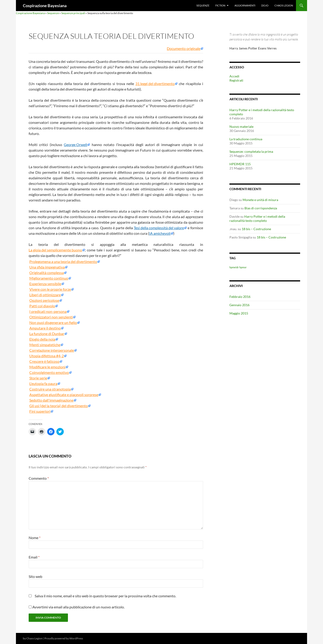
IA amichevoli (160, 233)
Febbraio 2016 (240, 297)
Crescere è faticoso (44, 361)
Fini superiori (40, 411)
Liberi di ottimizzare (45, 295)
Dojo (265, 5)
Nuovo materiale (241, 127)
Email (34, 557)
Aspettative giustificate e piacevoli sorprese (64, 395)
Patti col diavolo (42, 306)
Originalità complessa (47, 273)
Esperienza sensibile (45, 284)
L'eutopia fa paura (43, 384)
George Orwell (75, 145)
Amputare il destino (45, 328)
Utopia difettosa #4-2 (47, 356)
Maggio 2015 (239, 313)
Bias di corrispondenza (261, 208)
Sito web (35, 576)
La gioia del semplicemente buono (55, 250)
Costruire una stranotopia (50, 389)
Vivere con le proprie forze (50, 289)
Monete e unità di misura (260, 200)
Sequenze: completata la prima (251, 151)
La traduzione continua (246, 139)
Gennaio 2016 (239, 305)
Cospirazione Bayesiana (45, 6)
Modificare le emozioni (47, 367)
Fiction (220, 5)
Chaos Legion (284, 5)
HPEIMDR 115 (240, 164)
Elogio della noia (42, 339)
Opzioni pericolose (44, 300)
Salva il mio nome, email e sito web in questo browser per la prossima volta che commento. (105, 596)
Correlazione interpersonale (52, 350)
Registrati (236, 80)
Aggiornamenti (245, 5)
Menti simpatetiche (45, 345)
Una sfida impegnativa (47, 267)
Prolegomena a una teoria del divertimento (63, 262)
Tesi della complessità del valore (159, 228)
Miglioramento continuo (49, 278)
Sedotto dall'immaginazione (51, 400)
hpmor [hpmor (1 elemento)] (243, 267)
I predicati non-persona (48, 311)
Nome (35, 538)
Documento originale (184, 49)
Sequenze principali (73, 13)
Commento (39, 478)
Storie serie (38, 378)
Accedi (234, 76)
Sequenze (203, 5)
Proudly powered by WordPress (64, 638)
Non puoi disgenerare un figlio (53, 323)
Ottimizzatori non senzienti (51, 317)
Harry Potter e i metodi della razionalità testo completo (257, 218)
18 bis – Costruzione (256, 229)
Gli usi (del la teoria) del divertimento (59, 406)
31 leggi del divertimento (155, 84)
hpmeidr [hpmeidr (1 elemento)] (234, 267)
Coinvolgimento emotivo (49, 372)
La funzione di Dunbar (47, 334)
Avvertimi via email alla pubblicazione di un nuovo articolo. (78, 607)
